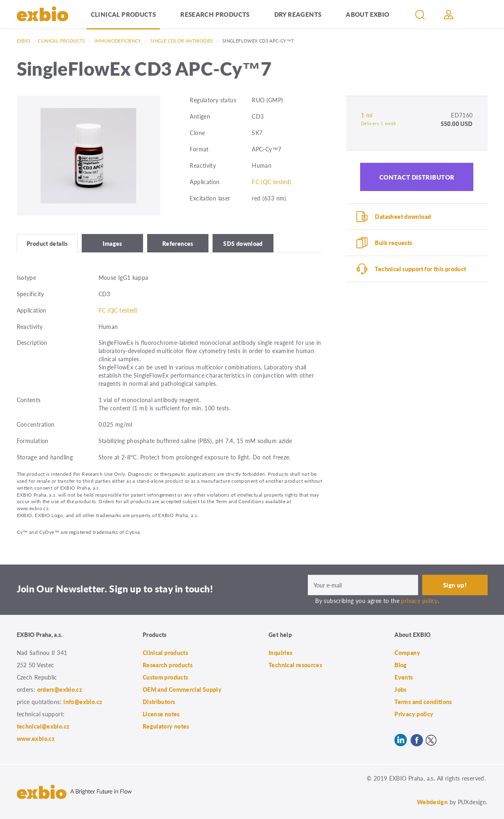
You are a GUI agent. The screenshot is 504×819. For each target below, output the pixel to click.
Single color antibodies (182, 41)
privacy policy (419, 601)
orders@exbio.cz (60, 689)
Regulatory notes (166, 726)
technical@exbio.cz (43, 726)
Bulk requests (393, 243)
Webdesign (432, 802)
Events (404, 677)
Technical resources (295, 665)
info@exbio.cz (83, 702)
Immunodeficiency (118, 41)
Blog (401, 665)
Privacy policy (414, 714)
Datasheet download (403, 216)
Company (407, 652)
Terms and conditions (423, 702)
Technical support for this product (420, 269)
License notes (161, 714)
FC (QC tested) (271, 182)
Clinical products (123, 14)
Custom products (166, 677)
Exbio (24, 41)
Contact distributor (417, 177)
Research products (215, 14)
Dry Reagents (298, 14)
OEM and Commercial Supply (182, 689)
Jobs (401, 689)
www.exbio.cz (36, 738)
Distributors (159, 702)
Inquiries (280, 652)
